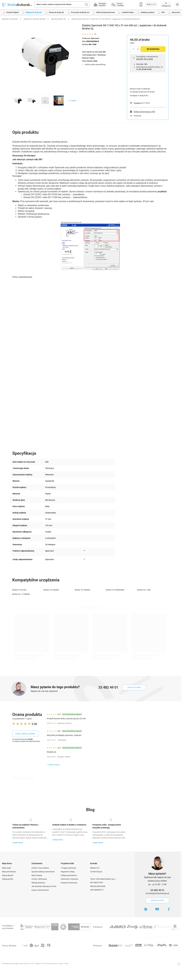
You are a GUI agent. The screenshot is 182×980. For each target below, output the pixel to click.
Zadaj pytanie (134, 687)
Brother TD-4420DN (51, 590)
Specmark (95, 38)
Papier (92, 58)
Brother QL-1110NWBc (21, 594)
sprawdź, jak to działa (145, 59)
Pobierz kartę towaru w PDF (144, 112)
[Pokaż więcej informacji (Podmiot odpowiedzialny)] (84, 551)
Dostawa (137, 103)
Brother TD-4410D (19, 590)
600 (104, 52)
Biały (95, 61)
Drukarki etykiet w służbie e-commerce (69, 825)
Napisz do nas (157, 900)
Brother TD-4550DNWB (115, 590)
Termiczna (102, 55)
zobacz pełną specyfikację (95, 64)
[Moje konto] (166, 4)
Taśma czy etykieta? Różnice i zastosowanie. (25, 826)
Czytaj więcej (17, 842)
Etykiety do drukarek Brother (35, 19)
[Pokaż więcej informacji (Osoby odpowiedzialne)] (84, 559)
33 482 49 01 (157, 890)
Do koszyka (153, 49)
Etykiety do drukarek (10, 19)
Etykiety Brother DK (59, 19)
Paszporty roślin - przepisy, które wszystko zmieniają (107, 826)
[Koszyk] (177, 4)
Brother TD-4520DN (82, 590)
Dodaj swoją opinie (25, 734)
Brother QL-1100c (144, 590)
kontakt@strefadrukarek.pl (157, 893)
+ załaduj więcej (53, 765)
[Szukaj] (87, 4)
